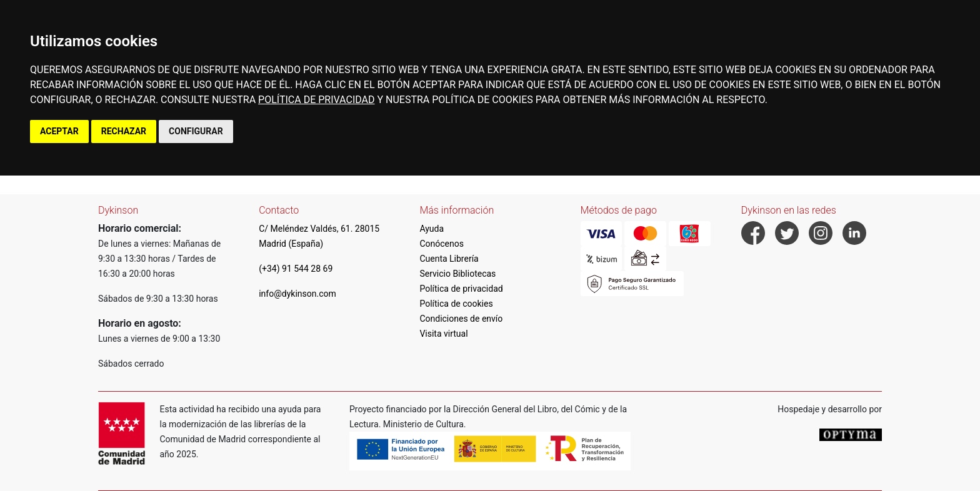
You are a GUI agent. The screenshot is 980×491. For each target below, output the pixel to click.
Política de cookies (456, 304)
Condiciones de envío (461, 319)
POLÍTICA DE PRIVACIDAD (316, 100)
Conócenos (442, 244)
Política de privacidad (461, 289)
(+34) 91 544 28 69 (296, 269)
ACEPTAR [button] (59, 131)
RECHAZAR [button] (124, 131)
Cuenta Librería (449, 259)
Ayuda (432, 229)
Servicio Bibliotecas (457, 274)
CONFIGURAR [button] (196, 131)
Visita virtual (443, 334)
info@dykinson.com (297, 294)
